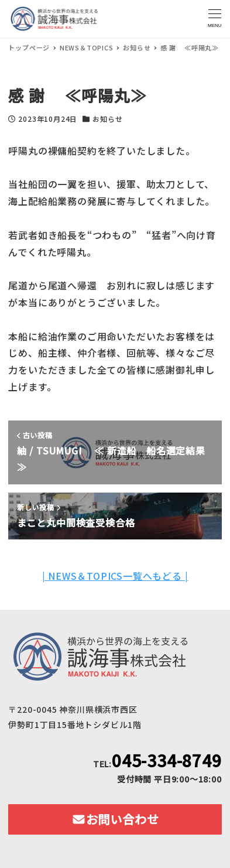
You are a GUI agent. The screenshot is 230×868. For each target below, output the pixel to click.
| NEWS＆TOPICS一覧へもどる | (115, 576)
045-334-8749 (167, 760)
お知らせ (107, 119)
